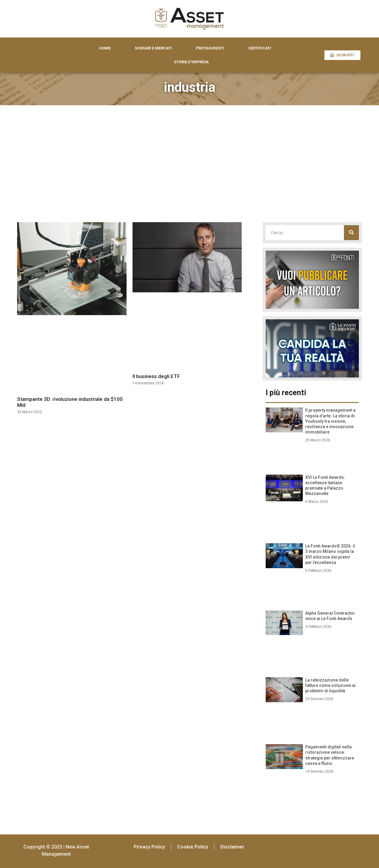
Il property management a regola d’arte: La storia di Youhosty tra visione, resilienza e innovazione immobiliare (330, 421)
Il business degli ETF (156, 376)
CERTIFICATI (260, 48)
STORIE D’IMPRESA (191, 62)
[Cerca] (351, 233)
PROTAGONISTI (210, 48)
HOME (105, 48)
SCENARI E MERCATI (153, 48)
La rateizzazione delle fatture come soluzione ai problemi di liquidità (330, 685)
